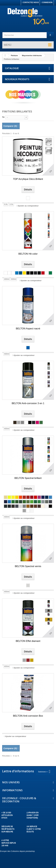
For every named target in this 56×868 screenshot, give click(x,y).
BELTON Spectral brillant (28, 478)
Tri (3, 117)
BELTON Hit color (28, 254)
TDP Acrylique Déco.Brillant (28, 179)
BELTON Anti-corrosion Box (28, 716)
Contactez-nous (30, 2)
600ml (14, 279)
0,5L (6, 204)
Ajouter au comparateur (28, 206)
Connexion (47, 2)
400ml (7, 279)
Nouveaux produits (17, 79)
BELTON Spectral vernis (28, 566)
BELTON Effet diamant (28, 641)
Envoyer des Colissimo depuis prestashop (17, 851)
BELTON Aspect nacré (28, 329)
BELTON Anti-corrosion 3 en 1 (28, 403)
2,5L (11, 204)
